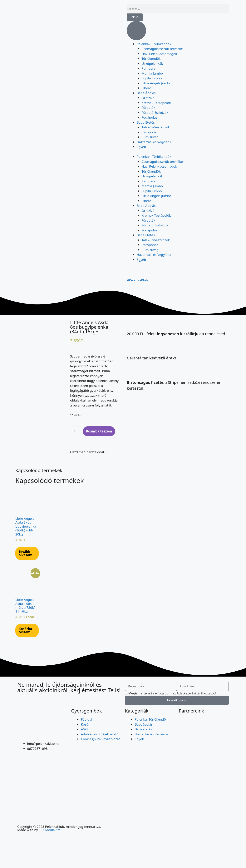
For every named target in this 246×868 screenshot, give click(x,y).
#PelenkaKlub (137, 280)
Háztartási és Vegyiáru (154, 142)
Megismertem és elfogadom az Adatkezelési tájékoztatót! (172, 693)
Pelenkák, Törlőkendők (154, 44)
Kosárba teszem (99, 431)
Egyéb (141, 147)
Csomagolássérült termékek (163, 49)
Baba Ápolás (146, 93)
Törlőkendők (151, 59)
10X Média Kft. (50, 830)
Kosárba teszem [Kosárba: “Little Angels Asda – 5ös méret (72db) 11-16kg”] (25, 630)
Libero (146, 88)
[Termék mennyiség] (76, 431)
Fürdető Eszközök (155, 113)
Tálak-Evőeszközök (156, 127)
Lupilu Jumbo (152, 78)
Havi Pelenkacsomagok (159, 54)
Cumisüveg (150, 137)
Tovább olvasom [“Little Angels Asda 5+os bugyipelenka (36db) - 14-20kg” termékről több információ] (25, 553)
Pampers (148, 68)
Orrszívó (148, 98)
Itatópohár (150, 132)
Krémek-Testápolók (156, 103)
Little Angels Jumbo (156, 83)
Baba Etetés (146, 122)
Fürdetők (149, 108)
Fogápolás (150, 117)
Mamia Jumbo (152, 73)
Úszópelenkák (152, 64)
